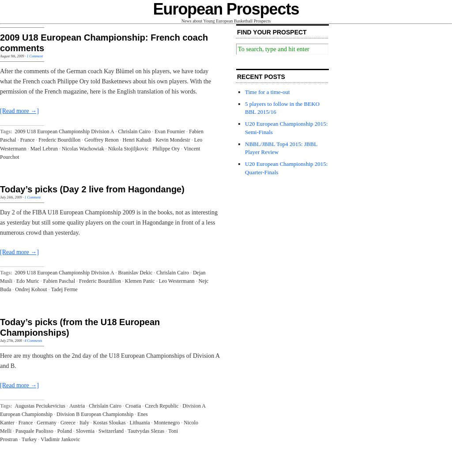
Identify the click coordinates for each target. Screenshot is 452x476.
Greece (68, 423)
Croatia (133, 406)
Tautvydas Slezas (146, 431)
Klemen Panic (140, 281)
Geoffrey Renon (101, 140)
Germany (47, 423)
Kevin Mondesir (173, 140)
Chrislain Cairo (135, 131)
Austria (77, 406)
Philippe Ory (166, 149)
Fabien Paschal (59, 281)
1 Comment (35, 56)
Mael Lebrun (44, 149)
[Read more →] (19, 111)
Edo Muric (28, 281)
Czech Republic (162, 406)
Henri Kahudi (137, 140)
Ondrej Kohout (31, 289)
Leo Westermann (177, 281)
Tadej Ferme (64, 289)
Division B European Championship (95, 414)
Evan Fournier (170, 131)
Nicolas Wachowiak (83, 149)
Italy (84, 423)
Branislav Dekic (136, 273)
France (28, 140)
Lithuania (140, 423)
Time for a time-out (267, 92)
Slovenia (85, 431)
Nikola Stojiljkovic (128, 149)
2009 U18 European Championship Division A (65, 131)
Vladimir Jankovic (60, 439)
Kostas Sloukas (109, 423)
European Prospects (226, 9)
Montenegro (167, 423)
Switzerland (111, 431)
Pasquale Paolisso (34, 431)
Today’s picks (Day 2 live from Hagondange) (92, 189)
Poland (65, 431)
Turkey (29, 439)
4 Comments (34, 341)
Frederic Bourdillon (59, 140)
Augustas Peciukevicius (40, 406)
